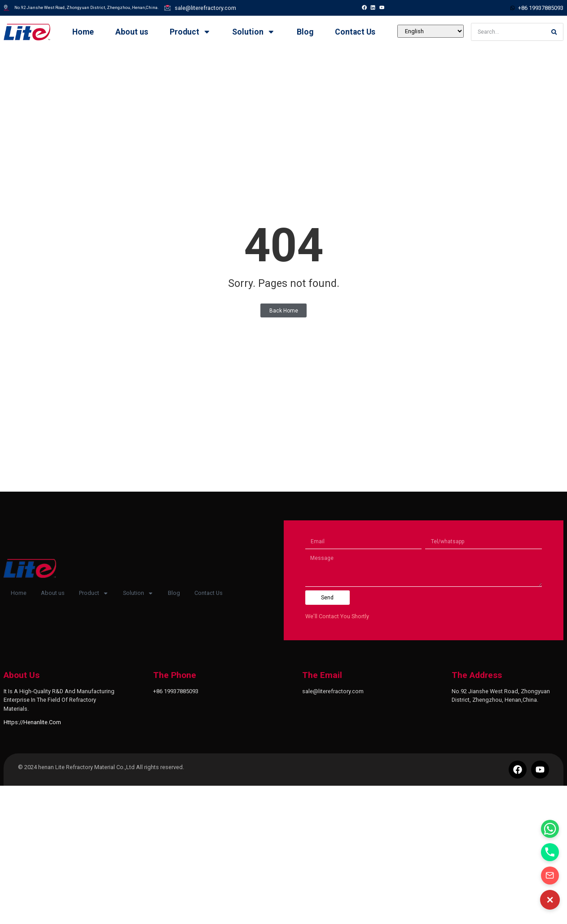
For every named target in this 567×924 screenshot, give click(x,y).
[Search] (554, 32)
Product (190, 32)
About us (132, 32)
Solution (254, 32)
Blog (305, 32)
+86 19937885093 (176, 691)
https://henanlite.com (32, 722)
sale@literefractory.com (333, 691)
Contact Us (355, 32)
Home (83, 32)
